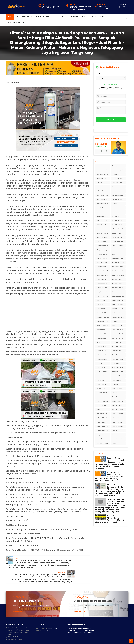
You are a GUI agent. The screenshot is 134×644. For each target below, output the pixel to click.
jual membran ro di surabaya (103, 275)
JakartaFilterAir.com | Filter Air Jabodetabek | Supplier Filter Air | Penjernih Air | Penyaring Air (51, 641)
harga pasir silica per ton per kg (103, 241)
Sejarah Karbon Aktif (119, 405)
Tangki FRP (100, 435)
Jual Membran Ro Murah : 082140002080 (119, 275)
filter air (115, 208)
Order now (111, 120)
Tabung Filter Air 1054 (103, 418)
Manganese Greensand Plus (119, 325)
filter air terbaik (117, 225)
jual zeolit (100, 304)
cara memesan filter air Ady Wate (103, 187)
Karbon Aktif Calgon (119, 309)
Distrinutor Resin (102, 204)
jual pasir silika (102, 283)
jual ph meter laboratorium (119, 288)
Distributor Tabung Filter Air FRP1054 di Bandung (119, 199)
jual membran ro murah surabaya (103, 279)
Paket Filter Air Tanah (103, 347)
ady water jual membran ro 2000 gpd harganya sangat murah (103, 170)
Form (98, 74)
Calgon (99, 183)
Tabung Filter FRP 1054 (119, 426)
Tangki (114, 431)
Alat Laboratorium (103, 174)
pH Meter (115, 384)
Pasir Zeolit (100, 376)
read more (18, 604)
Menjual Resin (101, 338)
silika (98, 410)
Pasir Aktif (100, 363)
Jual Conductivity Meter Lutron (119, 258)
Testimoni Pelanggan (79, 17)
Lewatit (114, 321)
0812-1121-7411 (13, 628)
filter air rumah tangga (103, 220)
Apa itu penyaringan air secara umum (119, 178)
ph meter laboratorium (119, 389)
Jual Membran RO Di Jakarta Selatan (103, 271)
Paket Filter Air (60, 17)
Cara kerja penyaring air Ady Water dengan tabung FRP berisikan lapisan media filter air (119, 183)
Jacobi (114, 254)
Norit (98, 342)
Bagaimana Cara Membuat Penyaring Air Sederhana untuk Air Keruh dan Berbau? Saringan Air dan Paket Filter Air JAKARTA (109, 477)
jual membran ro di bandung (119, 267)
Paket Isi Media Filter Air (103, 355)
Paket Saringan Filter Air (119, 359)
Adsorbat (100, 166)
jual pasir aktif (117, 279)
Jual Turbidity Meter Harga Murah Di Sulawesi (119, 300)
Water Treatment (103, 443)
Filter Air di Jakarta (103, 212)
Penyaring (100, 380)
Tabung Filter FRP (102, 426)
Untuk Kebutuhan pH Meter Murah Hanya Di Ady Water (119, 439)
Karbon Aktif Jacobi (119, 313)
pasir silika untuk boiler (103, 372)
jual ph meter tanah (103, 292)
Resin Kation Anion (103, 401)
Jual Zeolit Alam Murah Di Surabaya (119, 304)
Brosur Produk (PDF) (17, 23)
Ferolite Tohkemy (103, 208)
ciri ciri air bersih (102, 191)
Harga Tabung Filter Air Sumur (103, 250)
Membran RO (101, 334)
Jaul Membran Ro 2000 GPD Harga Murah (103, 258)
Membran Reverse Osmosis (119, 330)
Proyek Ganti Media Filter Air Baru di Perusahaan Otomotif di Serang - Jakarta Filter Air (110, 519)
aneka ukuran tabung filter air (103, 178)
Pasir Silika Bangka (103, 368)
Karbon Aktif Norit (103, 317)
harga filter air (117, 237)
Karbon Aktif (101, 309)
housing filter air (102, 254)
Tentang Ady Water (24, 17)
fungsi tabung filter (103, 233)
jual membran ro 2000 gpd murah (103, 267)
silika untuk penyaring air (119, 410)
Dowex (114, 204)
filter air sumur (117, 220)
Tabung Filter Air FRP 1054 (103, 422)
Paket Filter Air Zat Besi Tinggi (103, 351)
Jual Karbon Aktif (102, 262)
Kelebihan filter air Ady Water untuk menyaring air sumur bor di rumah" (119, 317)
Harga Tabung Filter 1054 (119, 246)
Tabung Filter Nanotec (103, 431)
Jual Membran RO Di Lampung (119, 271)
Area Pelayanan (98, 17)
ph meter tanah (102, 393)
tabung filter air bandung (119, 418)
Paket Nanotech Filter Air (103, 359)
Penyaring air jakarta (103, 384)
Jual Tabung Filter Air (103, 296)
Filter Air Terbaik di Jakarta (103, 229)
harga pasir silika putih (103, 246)
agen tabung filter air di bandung (119, 170)
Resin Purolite (101, 405)
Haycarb (115, 250)
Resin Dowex (116, 397)
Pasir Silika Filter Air (119, 368)
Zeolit (114, 443)
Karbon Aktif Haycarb (103, 313)
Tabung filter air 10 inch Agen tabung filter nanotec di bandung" (119, 414)
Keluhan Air (111, 85)
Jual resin (115, 292)
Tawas (114, 435)
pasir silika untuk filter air (119, 372)
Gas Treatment (117, 233)
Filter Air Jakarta (118, 212)
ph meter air (101, 389)
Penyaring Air (117, 380)
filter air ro (116, 216)
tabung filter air (102, 414)
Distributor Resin (102, 199)
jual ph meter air (102, 288)
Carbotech (116, 187)
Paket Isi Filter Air (118, 351)
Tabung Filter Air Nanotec (119, 422)
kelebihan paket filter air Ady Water (103, 321)
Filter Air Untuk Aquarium (119, 229)
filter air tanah (101, 225)
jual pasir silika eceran (119, 283)
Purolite (115, 393)
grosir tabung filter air (103, 237)
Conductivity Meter (103, 195)
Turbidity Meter (102, 439)
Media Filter (101, 330)
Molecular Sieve (118, 338)
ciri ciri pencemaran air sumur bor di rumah (119, 191)
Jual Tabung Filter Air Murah (119, 296)
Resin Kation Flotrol (119, 401)
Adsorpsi (115, 166)
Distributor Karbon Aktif (119, 195)
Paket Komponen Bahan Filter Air (119, 355)
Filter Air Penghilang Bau (103, 216)
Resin (99, 397)
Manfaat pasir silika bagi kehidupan (103, 325)
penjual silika (117, 376)
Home (10, 17)
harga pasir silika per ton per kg (119, 241)
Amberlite (115, 174)
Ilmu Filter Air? (42, 17)
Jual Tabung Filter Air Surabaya (103, 300)
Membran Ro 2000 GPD (119, 334)
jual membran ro (118, 262)
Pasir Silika (116, 363)
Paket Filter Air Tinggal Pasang (119, 347)
